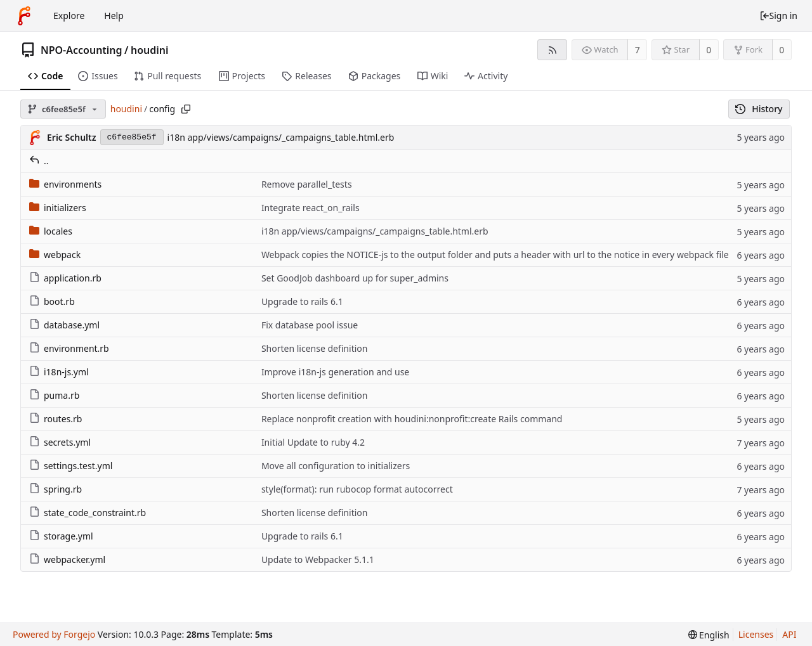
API (789, 634)
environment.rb (69, 348)
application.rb (65, 278)
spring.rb (56, 489)
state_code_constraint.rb (88, 513)
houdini (150, 50)
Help (114, 16)
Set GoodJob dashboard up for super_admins (355, 278)
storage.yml (61, 536)
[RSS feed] (552, 50)
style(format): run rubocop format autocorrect (357, 489)
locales (51, 231)
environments (65, 184)
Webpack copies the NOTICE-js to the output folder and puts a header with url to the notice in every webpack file (495, 255)
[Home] (24, 16)
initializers (58, 208)
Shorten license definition (315, 348)
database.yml (64, 325)
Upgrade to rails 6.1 (302, 301)
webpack (55, 255)
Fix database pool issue (310, 325)
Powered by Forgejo (54, 634)
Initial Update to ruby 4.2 (313, 442)
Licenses (756, 634)
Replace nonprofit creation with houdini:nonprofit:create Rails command (412, 419)
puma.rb (54, 395)
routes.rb (56, 419)
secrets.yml (60, 442)
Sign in (778, 16)
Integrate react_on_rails (311, 208)
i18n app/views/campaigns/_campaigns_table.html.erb (281, 137)
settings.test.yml (71, 466)
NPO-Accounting (82, 50)
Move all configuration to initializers (336, 466)
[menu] (709, 635)
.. (39, 161)
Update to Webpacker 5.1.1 (318, 559)
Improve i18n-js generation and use (335, 372)
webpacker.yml (67, 559)
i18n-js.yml (59, 372)
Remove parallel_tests (307, 184)
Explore (69, 16)
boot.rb (52, 301)
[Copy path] (186, 109)
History (759, 109)
